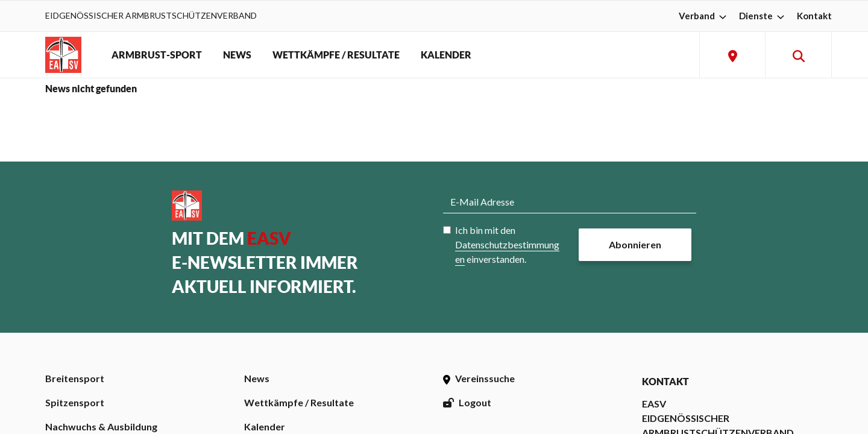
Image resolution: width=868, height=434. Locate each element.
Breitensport (75, 378)
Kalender (265, 426)
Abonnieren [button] (635, 244)
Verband (704, 16)
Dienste (763, 16)
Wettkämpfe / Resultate (299, 402)
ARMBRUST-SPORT (157, 55)
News (257, 378)
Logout (467, 402)
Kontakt (814, 16)
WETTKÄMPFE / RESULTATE (336, 55)
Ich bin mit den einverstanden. (507, 244)
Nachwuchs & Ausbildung (101, 426)
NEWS (237, 55)
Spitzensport (75, 402)
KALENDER (446, 55)
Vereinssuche (479, 378)
